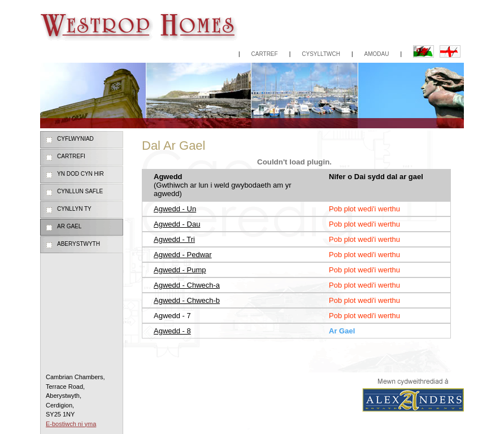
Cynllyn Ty (74, 209)
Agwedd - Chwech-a (187, 285)
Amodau (376, 54)
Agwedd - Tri (174, 239)
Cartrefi (71, 156)
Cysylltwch (321, 54)
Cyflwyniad (75, 139)
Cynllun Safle (80, 191)
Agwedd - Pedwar (183, 255)
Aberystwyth (79, 244)
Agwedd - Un (175, 209)
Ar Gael (69, 226)
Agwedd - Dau (177, 224)
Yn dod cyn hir (81, 174)
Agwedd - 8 (172, 331)
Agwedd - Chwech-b (187, 300)
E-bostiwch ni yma (71, 424)
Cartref (265, 54)
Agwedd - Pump (180, 270)
